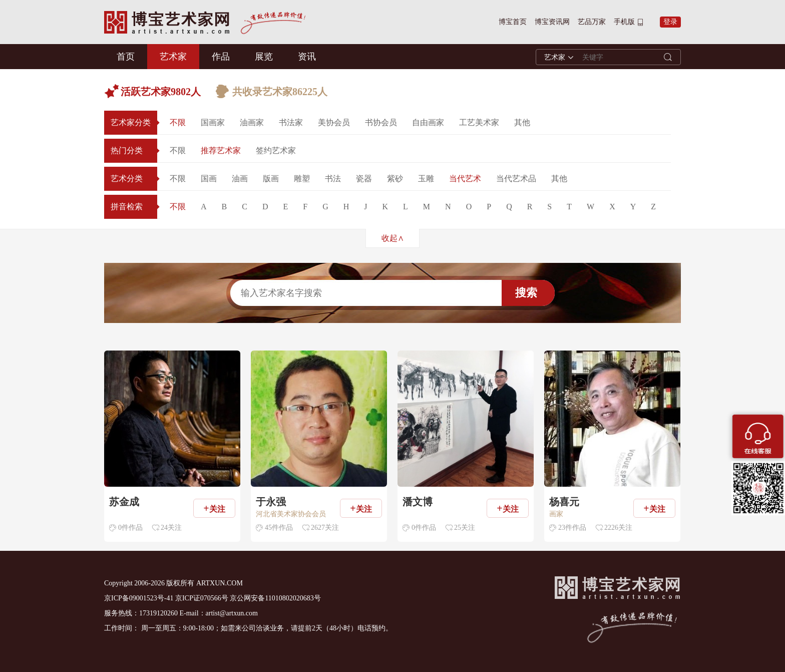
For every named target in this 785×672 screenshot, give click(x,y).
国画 (209, 179)
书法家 (291, 122)
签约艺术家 (276, 150)
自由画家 (428, 122)
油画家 (252, 122)
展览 (264, 57)
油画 (240, 179)
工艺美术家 (479, 122)
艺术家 (173, 57)
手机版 (624, 22)
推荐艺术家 (221, 150)
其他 (522, 122)
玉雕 (426, 179)
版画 (271, 179)
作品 (221, 57)
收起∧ (393, 238)
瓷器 (364, 179)
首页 (126, 57)
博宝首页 (513, 22)
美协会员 (334, 122)
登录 (670, 22)
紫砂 (395, 179)
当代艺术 (465, 179)
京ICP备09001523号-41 (139, 598)
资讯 (307, 57)
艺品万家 (592, 22)
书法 (333, 179)
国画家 (213, 122)
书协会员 (381, 122)
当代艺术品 (516, 179)
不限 (178, 122)
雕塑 (302, 179)
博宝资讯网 (552, 22)
